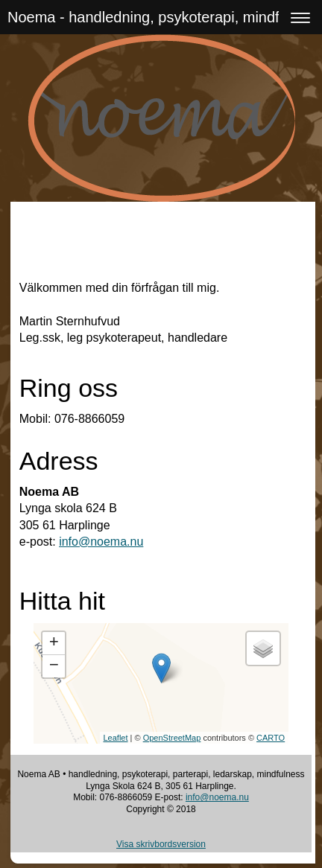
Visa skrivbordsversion (161, 844)
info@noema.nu (101, 542)
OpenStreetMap (172, 738)
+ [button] (54, 643)
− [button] (54, 666)
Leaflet (116, 738)
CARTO (271, 738)
